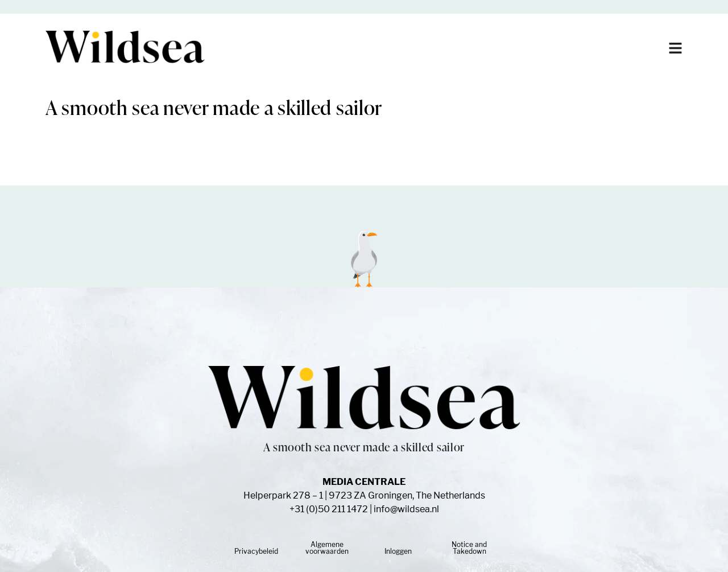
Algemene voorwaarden (327, 548)
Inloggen (398, 551)
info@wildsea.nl (406, 509)
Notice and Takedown (469, 548)
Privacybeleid (256, 551)
